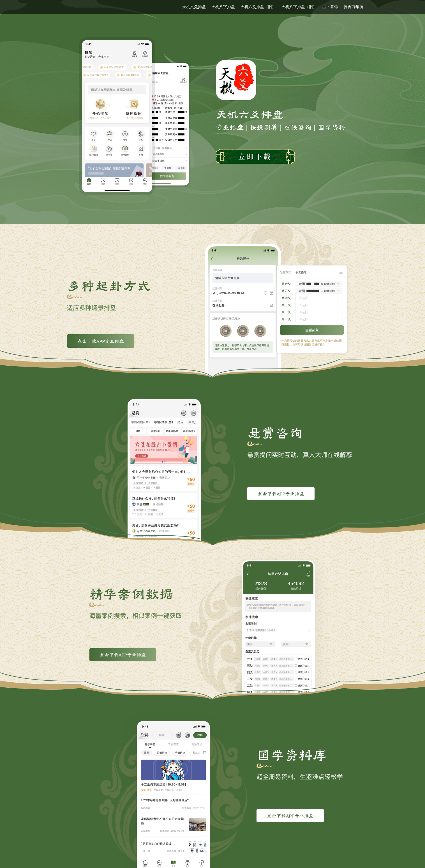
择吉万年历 (354, 7)
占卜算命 (330, 7)
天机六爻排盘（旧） (258, 7)
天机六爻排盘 (194, 7)
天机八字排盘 (223, 7)
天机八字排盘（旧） (299, 7)
